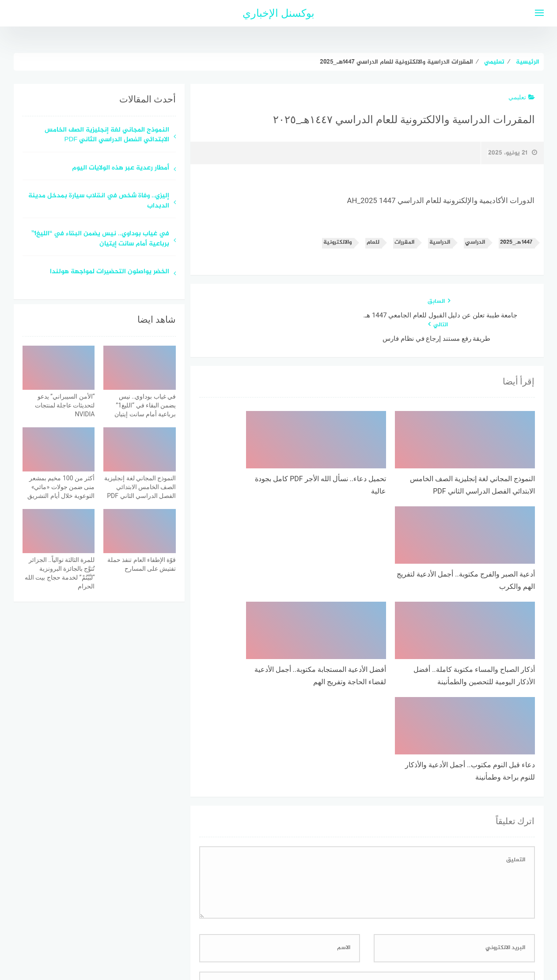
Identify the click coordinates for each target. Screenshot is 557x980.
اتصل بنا (253, 926)
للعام (373, 243)
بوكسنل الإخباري (278, 13)
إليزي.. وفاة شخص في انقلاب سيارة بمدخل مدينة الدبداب (99, 201)
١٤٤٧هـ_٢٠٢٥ (516, 243)
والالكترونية (337, 243)
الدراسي (475, 243)
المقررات (404, 243)
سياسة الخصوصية (300, 926)
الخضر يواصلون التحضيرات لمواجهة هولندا (110, 272)
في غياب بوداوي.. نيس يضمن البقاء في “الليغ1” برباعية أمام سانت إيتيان (100, 239)
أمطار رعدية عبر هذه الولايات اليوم (121, 168)
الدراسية (440, 243)
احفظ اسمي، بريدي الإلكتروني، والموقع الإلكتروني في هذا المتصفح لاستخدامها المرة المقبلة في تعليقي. (395, 824)
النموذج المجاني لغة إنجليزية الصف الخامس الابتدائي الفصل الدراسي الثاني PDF (107, 136)
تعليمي (522, 97)
